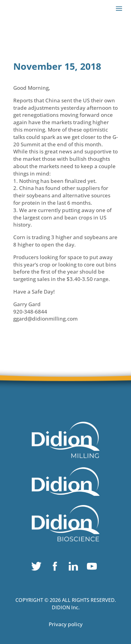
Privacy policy (66, 624)
